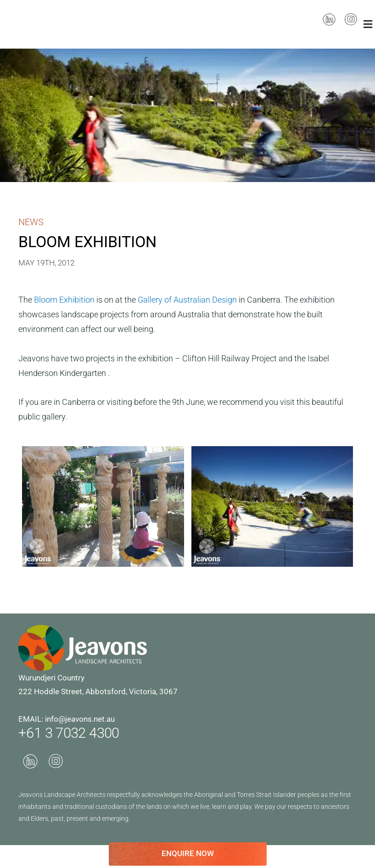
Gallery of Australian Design (188, 300)
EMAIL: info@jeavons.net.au (67, 719)
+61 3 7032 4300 (75, 733)
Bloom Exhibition (65, 300)
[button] (368, 24)
